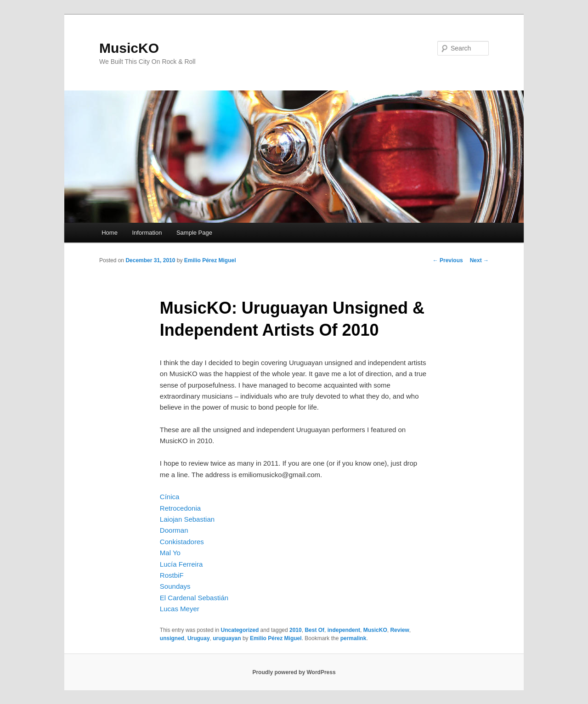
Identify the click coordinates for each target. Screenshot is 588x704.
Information (147, 233)
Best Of (314, 630)
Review (399, 630)
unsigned (172, 638)
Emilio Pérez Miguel (210, 260)
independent (344, 630)
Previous (448, 260)
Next (479, 260)
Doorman (174, 530)
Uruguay (199, 638)
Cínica (170, 497)
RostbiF (172, 575)
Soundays (175, 586)
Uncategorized (240, 630)
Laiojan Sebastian (187, 519)
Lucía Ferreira (181, 564)
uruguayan (227, 638)
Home (110, 233)
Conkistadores (182, 542)
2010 (296, 630)
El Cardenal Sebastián (194, 598)
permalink (353, 638)
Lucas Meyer (180, 609)
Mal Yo (170, 553)
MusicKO (129, 48)
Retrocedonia (180, 508)
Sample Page (194, 233)
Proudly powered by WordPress (294, 672)
